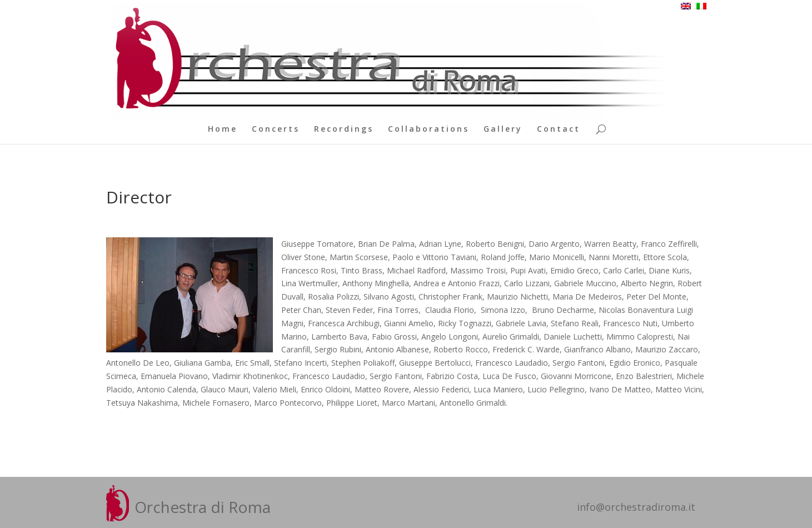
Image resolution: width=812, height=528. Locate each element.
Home (223, 129)
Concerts (276, 129)
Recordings (344, 129)
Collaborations (429, 129)
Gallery (503, 129)
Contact (559, 129)
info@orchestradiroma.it (636, 507)
